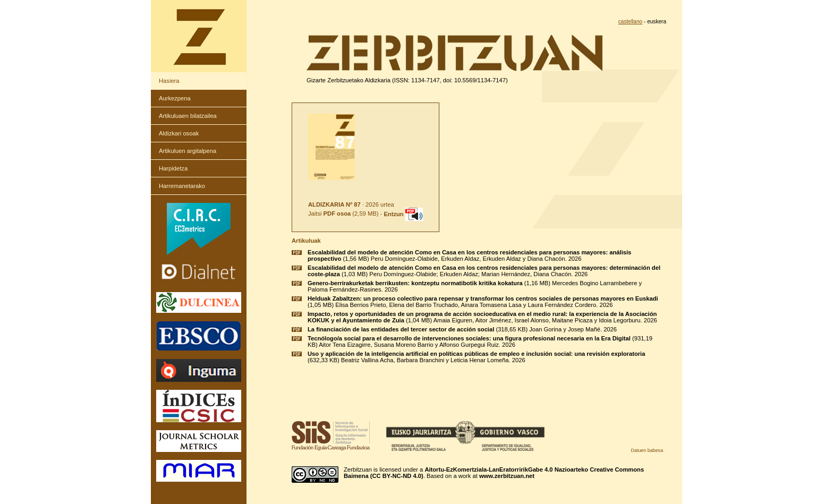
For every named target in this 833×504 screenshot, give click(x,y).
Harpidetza (173, 168)
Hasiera (169, 81)
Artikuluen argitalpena (188, 151)
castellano (630, 22)
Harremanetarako (182, 186)
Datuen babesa (647, 450)
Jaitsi (329, 214)
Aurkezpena (175, 98)
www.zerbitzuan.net (507, 476)
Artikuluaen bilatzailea (188, 116)
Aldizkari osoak (179, 133)
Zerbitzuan (358, 469)
